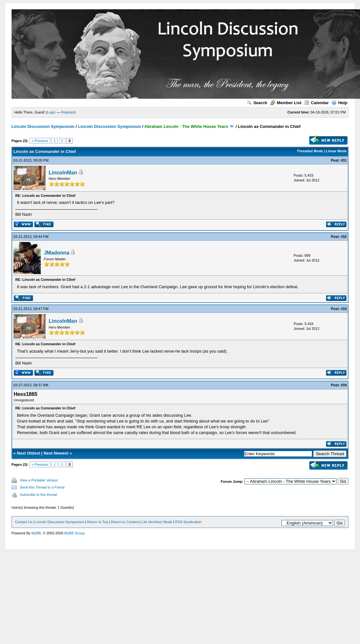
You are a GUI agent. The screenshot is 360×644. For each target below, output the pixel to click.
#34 (344, 385)
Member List (286, 103)
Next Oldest (29, 453)
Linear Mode (336, 151)
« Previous (40, 141)
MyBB (36, 533)
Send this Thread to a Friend (42, 487)
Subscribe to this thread (39, 495)
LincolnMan (63, 173)
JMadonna (57, 253)
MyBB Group (74, 533)
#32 (344, 237)
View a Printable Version (39, 480)
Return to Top (98, 522)
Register (68, 112)
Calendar (317, 103)
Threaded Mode (310, 151)
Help (339, 103)
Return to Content (125, 522)
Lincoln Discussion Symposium (43, 126)
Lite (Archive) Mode (157, 522)
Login (51, 112)
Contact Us (24, 522)
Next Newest (56, 453)
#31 (344, 160)
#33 (344, 309)
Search (257, 103)
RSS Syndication (189, 522)
